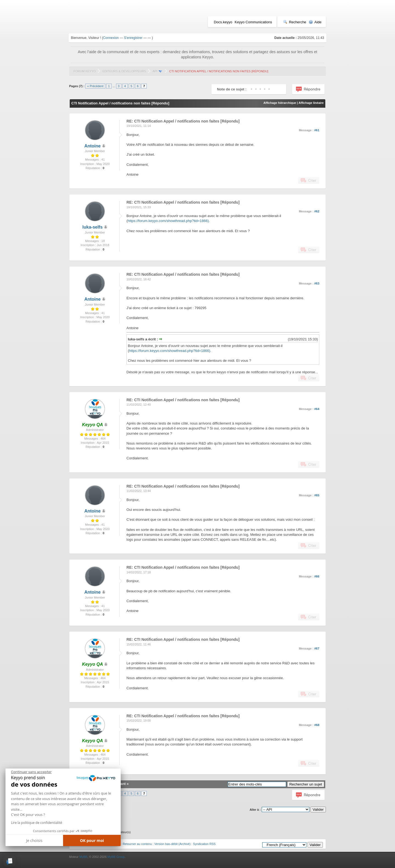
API (155, 71)
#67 (317, 648)
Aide (315, 22)
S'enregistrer (133, 38)
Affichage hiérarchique (280, 103)
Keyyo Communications (253, 22)
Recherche (295, 22)
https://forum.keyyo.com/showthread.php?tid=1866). (169, 221)
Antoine (92, 146)
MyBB (83, 857)
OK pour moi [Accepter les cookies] (92, 840)
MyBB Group (116, 857)
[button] (9, 861)
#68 (317, 725)
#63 (317, 283)
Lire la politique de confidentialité (36, 823)
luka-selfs (92, 227)
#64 (317, 409)
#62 (317, 211)
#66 (317, 576)
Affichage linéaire (311, 103)
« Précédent (95, 86)
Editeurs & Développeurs (124, 71)
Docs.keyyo (223, 22)
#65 (317, 495)
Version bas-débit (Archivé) (173, 844)
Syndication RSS (204, 844)
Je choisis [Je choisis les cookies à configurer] (34, 840)
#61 (317, 130)
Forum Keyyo (85, 71)
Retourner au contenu (137, 844)
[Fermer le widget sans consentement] (31, 772)
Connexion (111, 38)
